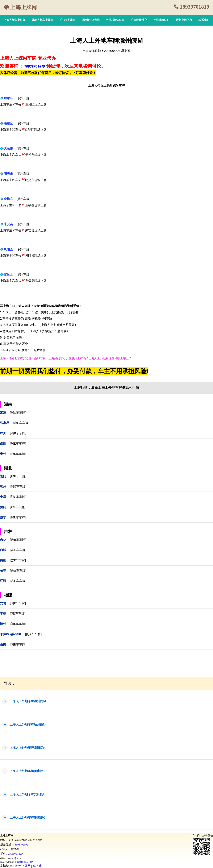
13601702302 (21, 845)
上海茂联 (19, 862)
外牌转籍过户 (161, 20)
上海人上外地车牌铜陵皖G (27, 818)
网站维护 (29, 862)
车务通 (37, 866)
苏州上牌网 (23, 866)
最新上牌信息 (184, 20)
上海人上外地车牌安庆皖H (27, 794)
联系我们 (204, 20)
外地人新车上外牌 (42, 20)
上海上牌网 (23, 7)
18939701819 (194, 7)
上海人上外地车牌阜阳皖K (27, 748)
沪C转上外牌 (67, 20)
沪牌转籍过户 (139, 20)
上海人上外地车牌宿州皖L (27, 724)
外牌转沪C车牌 (115, 20)
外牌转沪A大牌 (90, 20)
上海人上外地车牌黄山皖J (27, 771)
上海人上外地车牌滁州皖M (28, 701)
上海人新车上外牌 (15, 20)
